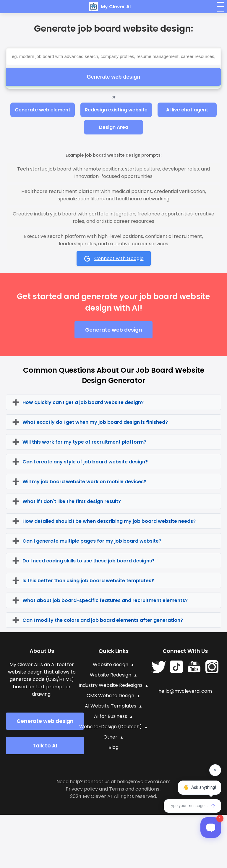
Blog (113, 747)
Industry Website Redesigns (111, 685)
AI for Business (111, 716)
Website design (111, 665)
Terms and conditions (134, 789)
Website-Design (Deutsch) (111, 727)
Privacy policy (82, 789)
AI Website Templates (111, 706)
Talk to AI (45, 746)
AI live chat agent (187, 110)
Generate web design (113, 77)
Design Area (114, 127)
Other (110, 737)
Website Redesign (111, 675)
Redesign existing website (116, 110)
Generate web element (43, 110)
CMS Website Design (110, 696)
